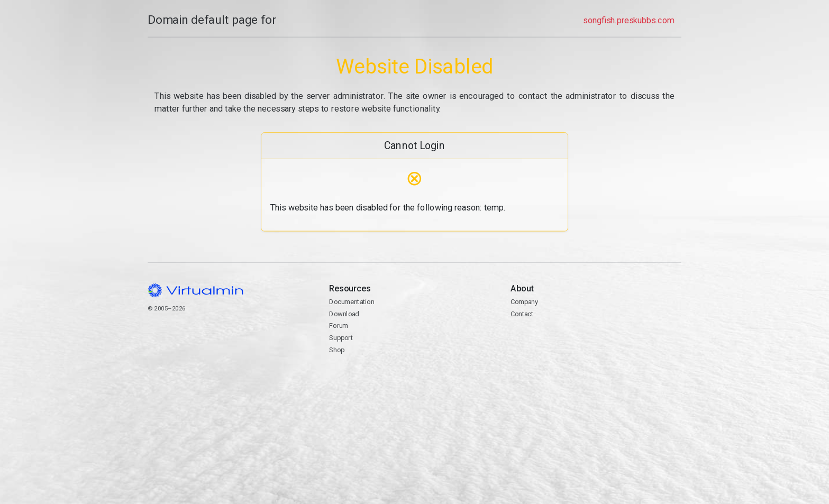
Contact (522, 314)
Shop (337, 350)
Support (341, 338)
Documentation (352, 302)
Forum (339, 326)
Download (344, 314)
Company (525, 302)
